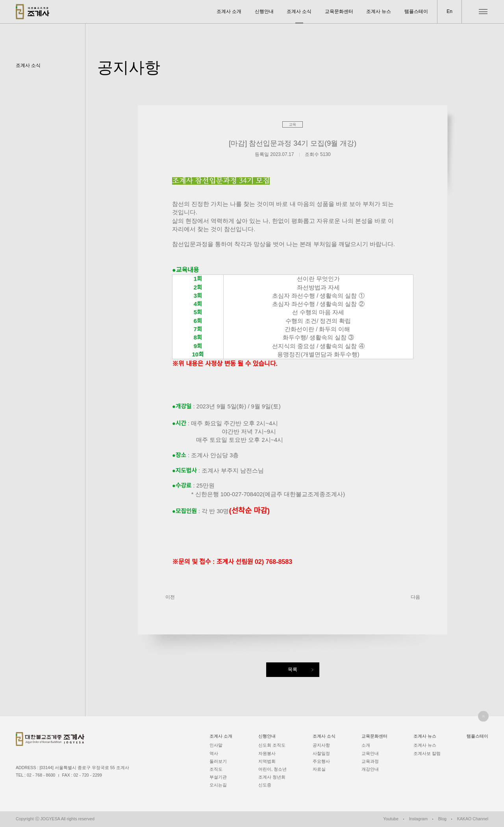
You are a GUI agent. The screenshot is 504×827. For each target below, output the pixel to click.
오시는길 (218, 785)
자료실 (319, 769)
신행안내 (264, 11)
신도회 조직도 (272, 745)
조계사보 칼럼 (427, 753)
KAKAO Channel (473, 819)
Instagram (418, 819)
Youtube (391, 819)
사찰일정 (321, 753)
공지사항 (321, 745)
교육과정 (370, 761)
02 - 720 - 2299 (88, 775)
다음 (415, 597)
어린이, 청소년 (272, 769)
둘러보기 (218, 761)
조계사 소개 (229, 11)
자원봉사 (267, 753)
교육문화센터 (339, 11)
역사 (214, 753)
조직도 (216, 769)
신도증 (265, 785)
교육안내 (370, 753)
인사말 (216, 745)
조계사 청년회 (272, 777)
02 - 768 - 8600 (41, 775)
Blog (442, 819)
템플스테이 (416, 11)
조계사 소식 (299, 11)
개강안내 (370, 769)
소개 (366, 745)
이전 (170, 597)
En (449, 11)
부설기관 (218, 777)
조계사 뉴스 (379, 11)
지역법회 (267, 761)
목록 (293, 669)
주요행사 (321, 761)
